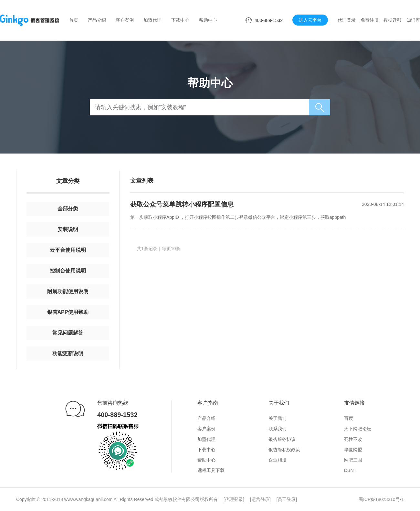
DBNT (350, 470)
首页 (74, 20)
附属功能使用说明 (68, 291)
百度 (349, 418)
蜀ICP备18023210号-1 (381, 499)
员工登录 (287, 499)
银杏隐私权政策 (284, 450)
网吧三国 (353, 460)
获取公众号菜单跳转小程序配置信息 (182, 204)
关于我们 (279, 403)
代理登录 (347, 20)
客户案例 (125, 20)
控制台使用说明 (68, 271)
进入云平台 (310, 20)
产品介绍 (97, 20)
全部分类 (68, 209)
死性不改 (353, 439)
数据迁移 (393, 20)
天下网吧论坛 (358, 429)
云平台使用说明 (68, 250)
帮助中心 (208, 20)
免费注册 (370, 20)
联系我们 (278, 429)
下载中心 (180, 20)
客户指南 (208, 403)
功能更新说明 (68, 353)
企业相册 (278, 460)
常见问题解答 (68, 333)
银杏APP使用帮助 (68, 312)
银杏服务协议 (282, 439)
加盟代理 (152, 20)
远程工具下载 (211, 470)
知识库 (413, 20)
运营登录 (260, 499)
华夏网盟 (353, 450)
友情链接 (354, 403)
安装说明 (68, 229)
